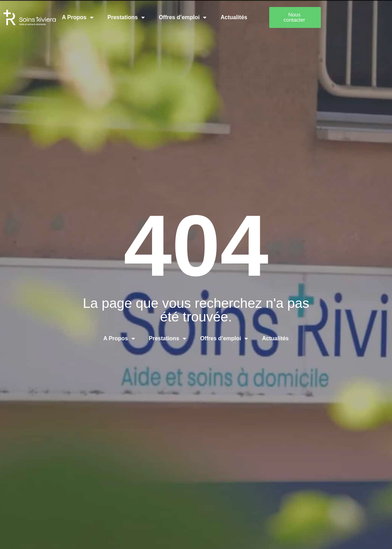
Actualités (246, 15)
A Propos (89, 15)
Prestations (138, 15)
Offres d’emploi (194, 15)
